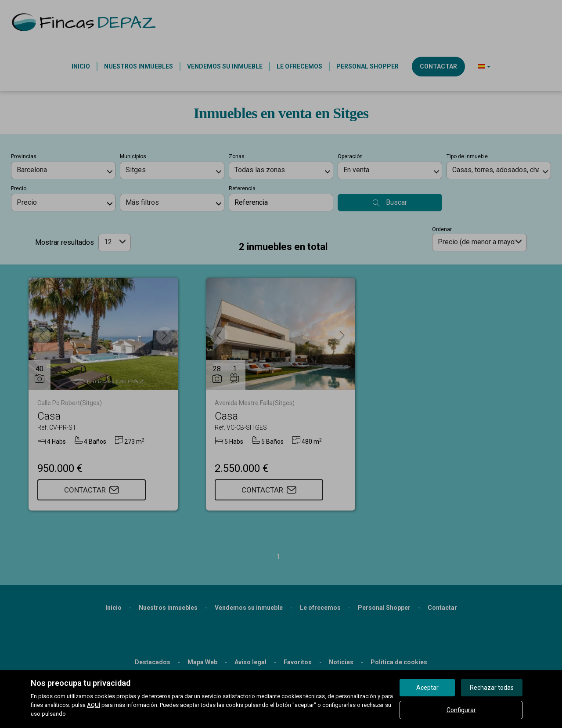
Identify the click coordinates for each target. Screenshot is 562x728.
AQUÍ (94, 705)
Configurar (461, 710)
